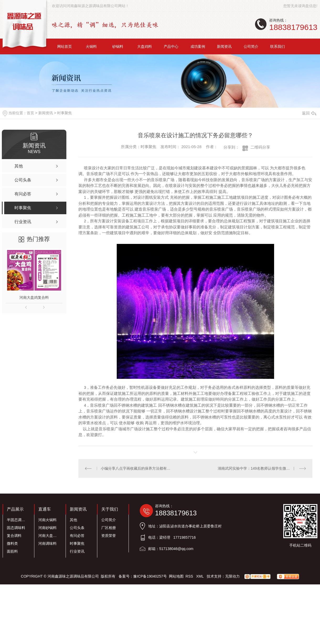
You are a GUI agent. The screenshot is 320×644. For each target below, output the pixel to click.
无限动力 (232, 576)
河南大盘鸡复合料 (34, 297)
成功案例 (198, 46)
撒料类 (12, 543)
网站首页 (65, 46)
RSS (190, 576)
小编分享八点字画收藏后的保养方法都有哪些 (137, 468)
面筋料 (12, 551)
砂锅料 (118, 46)
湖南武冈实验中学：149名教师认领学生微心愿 (256, 468)
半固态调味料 (18, 520)
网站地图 (176, 576)
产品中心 (171, 46)
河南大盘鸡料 (49, 536)
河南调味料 (47, 543)
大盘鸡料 (145, 46)
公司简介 (251, 46)
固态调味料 (16, 528)
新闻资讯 (224, 46)
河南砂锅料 (47, 528)
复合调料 (14, 536)
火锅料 (91, 46)
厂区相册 (109, 528)
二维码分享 (260, 147)
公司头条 (77, 528)
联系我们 (278, 46)
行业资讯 (77, 551)
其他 (73, 520)
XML (200, 576)
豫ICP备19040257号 (150, 576)
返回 (309, 113)
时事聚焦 (65, 113)
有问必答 (77, 536)
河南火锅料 (47, 520)
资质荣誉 (109, 536)
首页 (30, 113)
